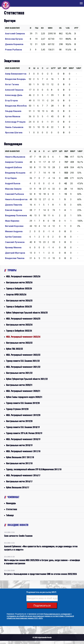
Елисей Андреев (14, 210)
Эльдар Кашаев (13, 111)
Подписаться (42, 606)
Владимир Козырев (15, 173)
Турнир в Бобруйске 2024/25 (19, 307)
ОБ (60, 28)
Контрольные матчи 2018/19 (19, 445)
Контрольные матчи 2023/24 (19, 325)
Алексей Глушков (14, 90)
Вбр (65, 68)
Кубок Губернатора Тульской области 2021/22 (27, 379)
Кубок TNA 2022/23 (14, 349)
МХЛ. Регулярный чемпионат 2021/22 (23, 367)
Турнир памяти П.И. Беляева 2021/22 (23, 361)
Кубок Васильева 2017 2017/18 (20, 457)
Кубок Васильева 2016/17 (18, 487)
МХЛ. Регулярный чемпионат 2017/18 (23, 451)
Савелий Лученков (15, 242)
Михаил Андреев (14, 231)
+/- (48, 68)
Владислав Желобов (16, 106)
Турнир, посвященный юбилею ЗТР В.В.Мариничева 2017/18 (34, 469)
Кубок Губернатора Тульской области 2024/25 (27, 313)
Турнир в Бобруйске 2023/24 (19, 331)
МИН (50, 28)
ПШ (37, 28)
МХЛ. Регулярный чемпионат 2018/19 (23, 439)
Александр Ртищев (15, 122)
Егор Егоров (11, 101)
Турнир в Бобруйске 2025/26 (19, 289)
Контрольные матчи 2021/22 (19, 373)
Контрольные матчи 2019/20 (19, 421)
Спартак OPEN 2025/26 (16, 295)
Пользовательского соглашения (57, 614)
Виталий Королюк (14, 226)
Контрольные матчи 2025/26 (19, 282)
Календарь (11, 503)
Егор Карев (11, 178)
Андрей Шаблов (13, 167)
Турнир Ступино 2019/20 (17, 409)
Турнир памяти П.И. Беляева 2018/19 (23, 427)
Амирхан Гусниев (14, 162)
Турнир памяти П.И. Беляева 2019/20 (23, 403)
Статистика (12, 509)
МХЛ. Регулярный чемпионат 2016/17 (23, 475)
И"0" (76, 28)
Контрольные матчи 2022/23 (19, 343)
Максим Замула (13, 189)
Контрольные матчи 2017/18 (19, 463)
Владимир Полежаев (16, 215)
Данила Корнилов (14, 44)
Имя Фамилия (12, 28)
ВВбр (71, 68)
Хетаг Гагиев (12, 84)
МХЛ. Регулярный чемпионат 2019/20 (23, 415)
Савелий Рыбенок (15, 194)
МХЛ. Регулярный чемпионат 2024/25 (23, 319)
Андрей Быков (13, 183)
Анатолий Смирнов (15, 34)
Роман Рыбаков (13, 50)
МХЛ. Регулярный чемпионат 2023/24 (23, 337)
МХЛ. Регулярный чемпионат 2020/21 (23, 391)
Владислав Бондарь (15, 79)
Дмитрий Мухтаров (15, 253)
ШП (59, 68)
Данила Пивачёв (14, 205)
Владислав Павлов (15, 258)
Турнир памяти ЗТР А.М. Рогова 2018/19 (24, 433)
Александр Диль (14, 95)
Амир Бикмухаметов (16, 74)
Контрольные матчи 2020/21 (19, 385)
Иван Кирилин (12, 221)
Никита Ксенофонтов (16, 199)
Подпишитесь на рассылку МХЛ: (42, 592)
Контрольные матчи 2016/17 (19, 481)
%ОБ (68, 28)
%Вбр (79, 68)
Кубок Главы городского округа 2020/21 (24, 397)
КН (42, 28)
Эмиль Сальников (14, 127)
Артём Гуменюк (13, 237)
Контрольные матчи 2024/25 (19, 301)
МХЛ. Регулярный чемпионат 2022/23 (23, 355)
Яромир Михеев (13, 248)
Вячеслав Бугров (14, 39)
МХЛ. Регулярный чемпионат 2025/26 (23, 276)
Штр (53, 68)
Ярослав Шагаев (14, 133)
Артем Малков (13, 116)
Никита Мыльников (15, 157)
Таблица (10, 515)
